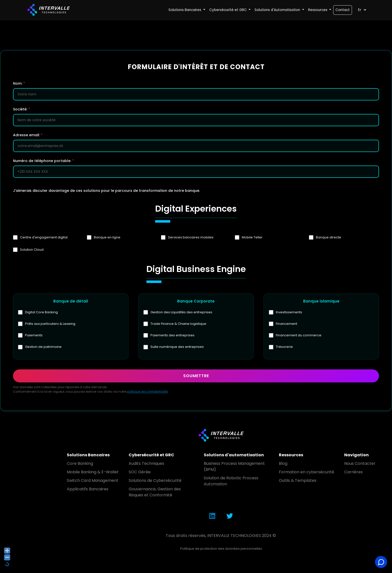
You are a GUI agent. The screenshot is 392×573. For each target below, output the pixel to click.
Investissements (289, 312)
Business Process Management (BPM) (234, 467)
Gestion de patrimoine (44, 347)
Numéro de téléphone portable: (43, 161)
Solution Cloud (32, 250)
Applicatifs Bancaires (88, 489)
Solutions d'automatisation (234, 455)
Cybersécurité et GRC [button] (229, 10)
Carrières (353, 472)
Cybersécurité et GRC (151, 455)
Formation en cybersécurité (307, 472)
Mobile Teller (252, 237)
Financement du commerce (299, 336)
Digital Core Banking (42, 312)
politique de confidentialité (147, 392)
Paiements (34, 336)
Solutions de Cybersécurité (155, 481)
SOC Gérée (140, 472)
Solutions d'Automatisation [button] (278, 10)
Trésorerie (284, 347)
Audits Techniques (146, 464)
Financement (286, 324)
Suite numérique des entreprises (177, 347)
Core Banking (80, 464)
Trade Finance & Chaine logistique (179, 324)
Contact (343, 10)
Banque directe (329, 237)
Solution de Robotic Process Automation (231, 481)
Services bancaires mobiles (191, 237)
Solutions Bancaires (88, 455)
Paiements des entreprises (173, 336)
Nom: (19, 83)
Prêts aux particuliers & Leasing (50, 324)
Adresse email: (28, 135)
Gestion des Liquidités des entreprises (182, 312)
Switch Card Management (93, 481)
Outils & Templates (298, 481)
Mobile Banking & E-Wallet (93, 472)
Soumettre (196, 376)
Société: (22, 109)
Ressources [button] (318, 10)
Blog (283, 464)
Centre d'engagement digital (44, 237)
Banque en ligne (107, 237)
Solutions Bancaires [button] (185, 10)
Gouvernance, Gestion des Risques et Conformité (155, 492)
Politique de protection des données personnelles (221, 549)
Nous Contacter (360, 464)
